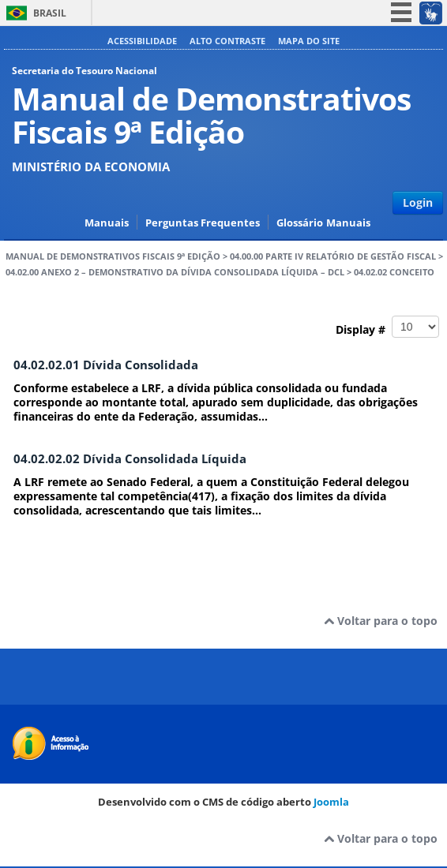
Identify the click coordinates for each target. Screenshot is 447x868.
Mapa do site (309, 41)
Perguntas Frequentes (203, 223)
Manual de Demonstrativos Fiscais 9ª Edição (113, 256)
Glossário (300, 223)
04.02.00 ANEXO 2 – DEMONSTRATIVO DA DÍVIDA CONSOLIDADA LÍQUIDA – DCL (175, 272)
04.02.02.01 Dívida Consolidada (106, 365)
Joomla (331, 802)
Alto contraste (227, 41)
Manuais (107, 223)
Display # (387, 327)
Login (418, 202)
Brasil (50, 13)
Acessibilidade (142, 41)
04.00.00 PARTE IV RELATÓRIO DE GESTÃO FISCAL (333, 256)
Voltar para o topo (381, 621)
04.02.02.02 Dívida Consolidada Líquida (130, 459)
